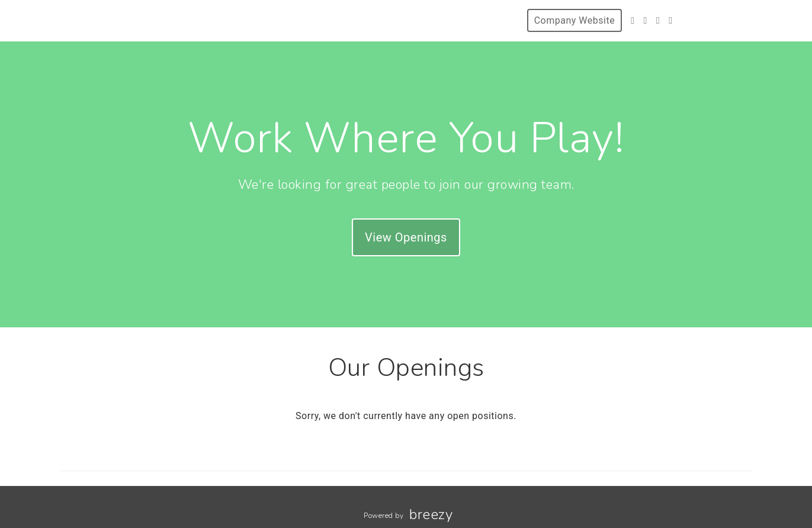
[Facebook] (645, 20)
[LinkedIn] (670, 20)
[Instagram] (658, 20)
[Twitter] (633, 20)
